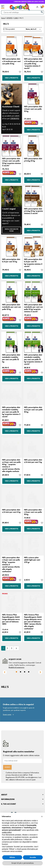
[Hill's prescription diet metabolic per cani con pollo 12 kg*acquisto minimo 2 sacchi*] (34, 292)
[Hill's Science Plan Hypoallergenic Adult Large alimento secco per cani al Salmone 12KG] (12, 602)
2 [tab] (21, 672)
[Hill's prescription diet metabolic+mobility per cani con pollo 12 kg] (12, 342)
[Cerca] (22, 12)
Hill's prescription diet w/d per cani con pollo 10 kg (33, 410)
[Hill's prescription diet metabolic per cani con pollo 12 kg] (12, 292)
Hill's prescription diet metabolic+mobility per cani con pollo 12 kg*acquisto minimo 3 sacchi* (11, 412)
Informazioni (8, 799)
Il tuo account (9, 804)
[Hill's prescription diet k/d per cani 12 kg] (12, 247)
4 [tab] (29, 672)
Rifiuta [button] (12, 857)
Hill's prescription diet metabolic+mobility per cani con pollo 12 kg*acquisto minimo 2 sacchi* (33, 359)
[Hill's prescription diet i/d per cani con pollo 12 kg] (34, 94)
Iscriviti (7, 767)
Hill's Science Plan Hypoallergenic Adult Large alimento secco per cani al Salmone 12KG (11, 619)
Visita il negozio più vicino (12, 230)
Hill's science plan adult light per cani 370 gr (32, 560)
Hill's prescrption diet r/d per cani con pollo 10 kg (33, 512)
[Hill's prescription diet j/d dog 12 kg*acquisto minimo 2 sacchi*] (34, 196)
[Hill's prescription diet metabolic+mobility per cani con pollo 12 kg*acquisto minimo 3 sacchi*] (12, 395)
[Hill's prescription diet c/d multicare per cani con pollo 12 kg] (12, 47)
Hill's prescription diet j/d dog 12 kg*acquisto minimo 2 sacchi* (33, 211)
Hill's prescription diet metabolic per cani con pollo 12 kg (12, 307)
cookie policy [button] (7, 832)
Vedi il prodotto (12, 78)
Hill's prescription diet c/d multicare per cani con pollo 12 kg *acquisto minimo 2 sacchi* (33, 64)
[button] (42, 816)
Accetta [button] (33, 857)
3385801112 (15, 119)
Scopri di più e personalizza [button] (22, 863)
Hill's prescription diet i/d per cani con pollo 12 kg (33, 109)
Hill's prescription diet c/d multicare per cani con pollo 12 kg (11, 61)
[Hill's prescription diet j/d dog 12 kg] (34, 146)
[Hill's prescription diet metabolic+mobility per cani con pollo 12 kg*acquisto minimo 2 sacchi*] (34, 342)
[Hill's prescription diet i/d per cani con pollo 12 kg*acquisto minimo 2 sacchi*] (12, 146)
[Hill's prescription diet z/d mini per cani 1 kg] (34, 447)
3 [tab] (25, 672)
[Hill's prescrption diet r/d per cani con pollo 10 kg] (34, 497)
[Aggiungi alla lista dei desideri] (20, 72)
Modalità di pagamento (16, 667)
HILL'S (6, 24)
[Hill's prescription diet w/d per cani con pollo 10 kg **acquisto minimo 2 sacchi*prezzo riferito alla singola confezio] (12, 447)
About (4, 795)
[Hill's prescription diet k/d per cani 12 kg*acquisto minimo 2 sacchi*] (34, 247)
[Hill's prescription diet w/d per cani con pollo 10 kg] (34, 395)
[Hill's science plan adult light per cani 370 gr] (34, 545)
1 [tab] (16, 672)
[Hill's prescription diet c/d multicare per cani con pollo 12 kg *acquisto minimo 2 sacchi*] (34, 47)
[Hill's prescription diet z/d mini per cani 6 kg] (12, 497)
